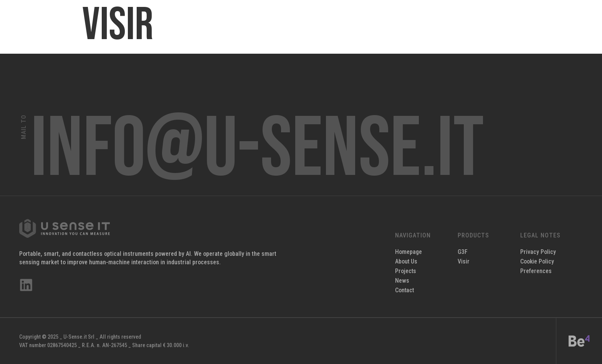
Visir (464, 261)
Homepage (409, 252)
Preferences (536, 271)
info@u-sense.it (257, 150)
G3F (463, 252)
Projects (406, 271)
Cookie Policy (537, 261)
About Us (406, 261)
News (402, 281)
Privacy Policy (538, 252)
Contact (405, 290)
